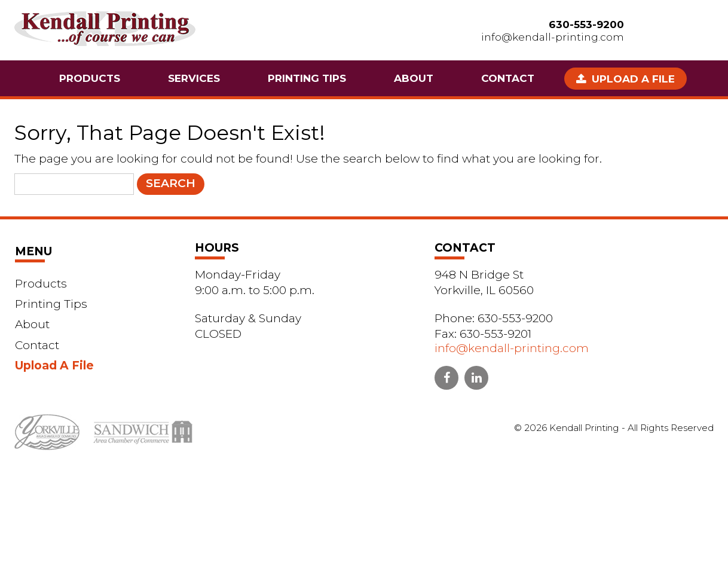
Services (194, 78)
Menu (33, 251)
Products (90, 78)
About (414, 78)
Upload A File (633, 79)
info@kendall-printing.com (553, 37)
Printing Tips (307, 78)
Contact (508, 78)
